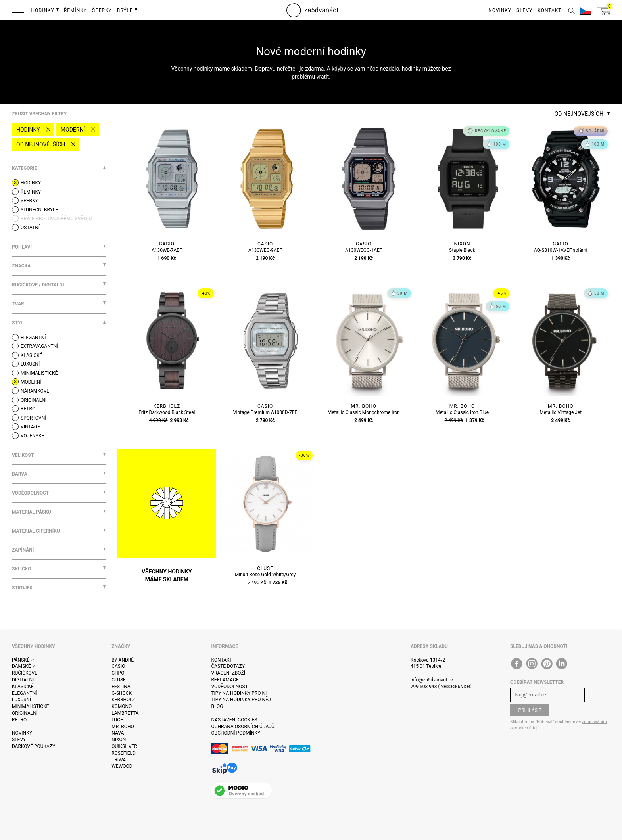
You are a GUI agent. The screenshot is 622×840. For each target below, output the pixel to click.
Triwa (119, 760)
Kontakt (222, 660)
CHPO (118, 673)
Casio (118, 666)
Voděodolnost (229, 687)
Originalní (25, 713)
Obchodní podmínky (236, 733)
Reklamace (225, 680)
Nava (118, 733)
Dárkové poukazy (34, 746)
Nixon (119, 740)
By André (123, 660)
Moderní (73, 130)
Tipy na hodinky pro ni (239, 693)
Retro (19, 720)
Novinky (22, 733)
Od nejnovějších (41, 144)
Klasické (23, 687)
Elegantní (24, 693)
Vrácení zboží (228, 673)
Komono (122, 706)
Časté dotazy (228, 666)
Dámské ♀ (24, 666)
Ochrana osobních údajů (243, 727)
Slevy (19, 740)
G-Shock (122, 693)
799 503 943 (424, 687)
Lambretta (125, 713)
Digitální (23, 680)
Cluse (119, 680)
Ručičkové (25, 673)
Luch (117, 720)
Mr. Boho (123, 727)
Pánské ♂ (23, 660)
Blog (217, 706)
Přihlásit (530, 710)
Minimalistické (30, 706)
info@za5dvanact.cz (432, 680)
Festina (121, 687)
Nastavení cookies (234, 720)
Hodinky (28, 130)
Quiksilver (124, 746)
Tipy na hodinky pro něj (241, 700)
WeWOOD (122, 766)
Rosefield (124, 753)
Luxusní (21, 700)
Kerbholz (123, 700)
